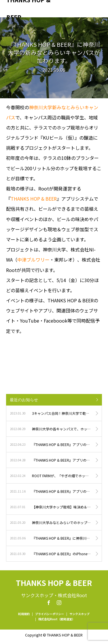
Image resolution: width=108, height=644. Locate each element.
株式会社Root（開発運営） (57, 619)
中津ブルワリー (33, 260)
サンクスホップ (79, 614)
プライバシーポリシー (50, 614)
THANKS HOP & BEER (28, 9)
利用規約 (24, 614)
